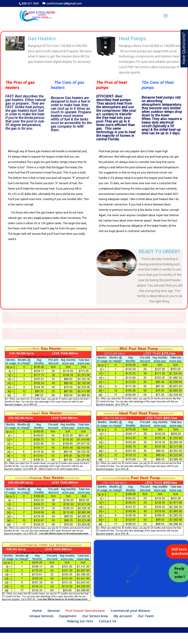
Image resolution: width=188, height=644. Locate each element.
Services (54, 611)
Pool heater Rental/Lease (85, 611)
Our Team (146, 616)
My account (123, 616)
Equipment (68, 616)
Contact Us (107, 621)
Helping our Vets (80, 621)
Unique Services (41, 616)
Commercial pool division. (131, 611)
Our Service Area (95, 616)
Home (37, 611)
